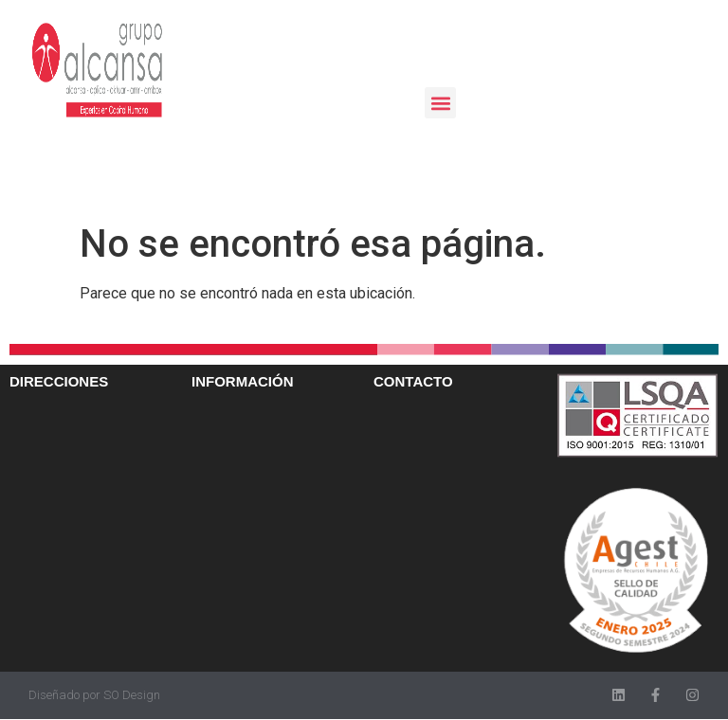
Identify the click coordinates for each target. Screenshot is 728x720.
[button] (440, 103)
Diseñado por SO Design (94, 695)
